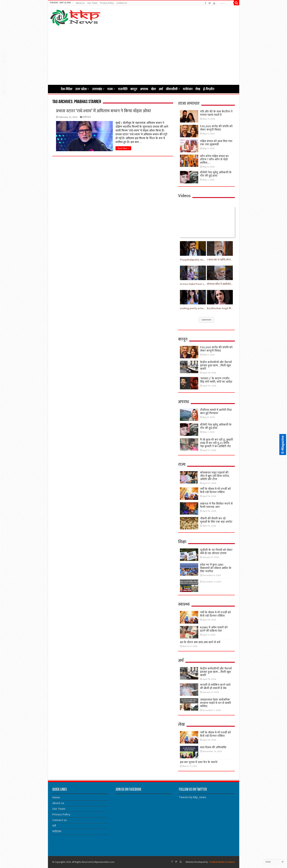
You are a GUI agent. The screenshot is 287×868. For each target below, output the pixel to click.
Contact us (122, 3)
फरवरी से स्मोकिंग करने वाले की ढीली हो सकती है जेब (215, 687)
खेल (153, 89)
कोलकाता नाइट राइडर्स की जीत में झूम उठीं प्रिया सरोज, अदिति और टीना (215, 476)
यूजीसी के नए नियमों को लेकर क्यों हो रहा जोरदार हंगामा (216, 552)
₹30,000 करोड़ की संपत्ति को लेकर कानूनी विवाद (216, 128)
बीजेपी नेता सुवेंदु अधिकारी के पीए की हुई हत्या (216, 174)
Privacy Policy (107, 3)
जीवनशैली (172, 89)
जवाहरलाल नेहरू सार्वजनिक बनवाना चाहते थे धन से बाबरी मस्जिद (216, 703)
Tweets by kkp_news (192, 797)
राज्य (110, 89)
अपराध (144, 89)
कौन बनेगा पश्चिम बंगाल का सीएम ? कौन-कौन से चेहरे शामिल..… (214, 160)
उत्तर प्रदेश (81, 89)
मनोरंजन (188, 89)
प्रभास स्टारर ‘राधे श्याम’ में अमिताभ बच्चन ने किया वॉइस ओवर (104, 111)
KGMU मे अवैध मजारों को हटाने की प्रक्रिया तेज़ (214, 629)
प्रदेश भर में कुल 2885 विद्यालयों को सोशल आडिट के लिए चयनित (216, 568)
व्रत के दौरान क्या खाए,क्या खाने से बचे (200, 642)
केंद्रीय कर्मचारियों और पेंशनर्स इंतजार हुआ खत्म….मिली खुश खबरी (216, 366)
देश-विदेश (67, 89)
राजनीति (123, 89)
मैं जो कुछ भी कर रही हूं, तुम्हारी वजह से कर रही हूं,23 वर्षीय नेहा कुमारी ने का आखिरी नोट (217, 443)
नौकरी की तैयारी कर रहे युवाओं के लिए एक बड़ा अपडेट (216, 520)
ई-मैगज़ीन (209, 89)
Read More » (123, 148)
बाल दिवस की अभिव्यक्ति (213, 747)
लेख (198, 89)
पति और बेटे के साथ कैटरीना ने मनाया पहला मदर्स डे (216, 113)
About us (80, 3)
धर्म (54, 826)
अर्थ (161, 89)
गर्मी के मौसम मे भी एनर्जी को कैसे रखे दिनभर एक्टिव (215, 491)
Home (55, 89)
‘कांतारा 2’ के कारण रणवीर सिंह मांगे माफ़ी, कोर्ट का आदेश (216, 380)
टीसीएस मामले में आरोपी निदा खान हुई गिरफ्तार (216, 412)
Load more (206, 320)
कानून (134, 89)
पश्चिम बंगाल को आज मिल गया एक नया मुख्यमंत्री (216, 143)
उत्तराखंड (97, 89)
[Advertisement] (144, 55)
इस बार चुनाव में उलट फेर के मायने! (199, 762)
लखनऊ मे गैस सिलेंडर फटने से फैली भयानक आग (216, 505)
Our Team (92, 3)
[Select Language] (274, 862)
